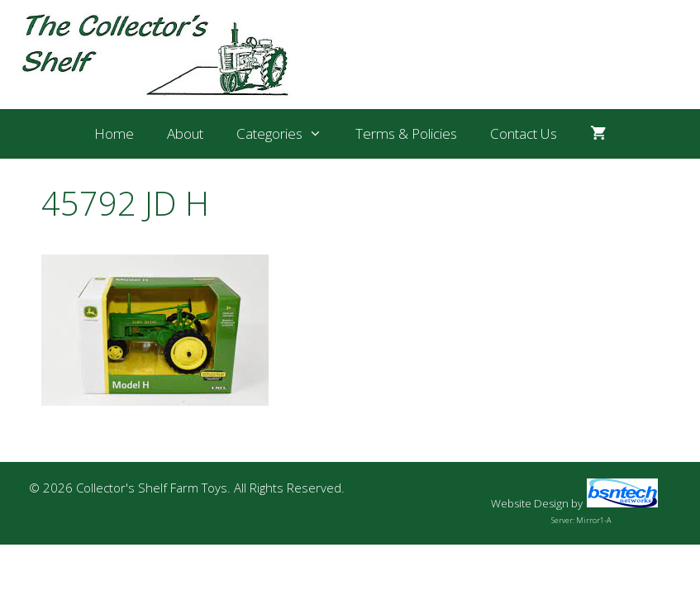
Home (114, 133)
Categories (288, 134)
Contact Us (524, 133)
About (185, 133)
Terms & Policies (406, 133)
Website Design (530, 503)
